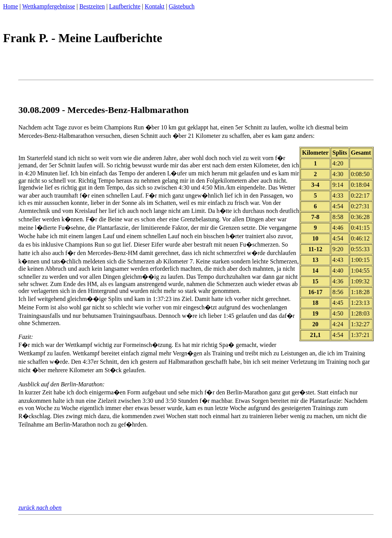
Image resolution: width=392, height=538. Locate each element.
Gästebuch (182, 6)
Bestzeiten (92, 6)
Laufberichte (125, 6)
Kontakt (155, 6)
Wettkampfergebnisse (49, 6)
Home (11, 6)
